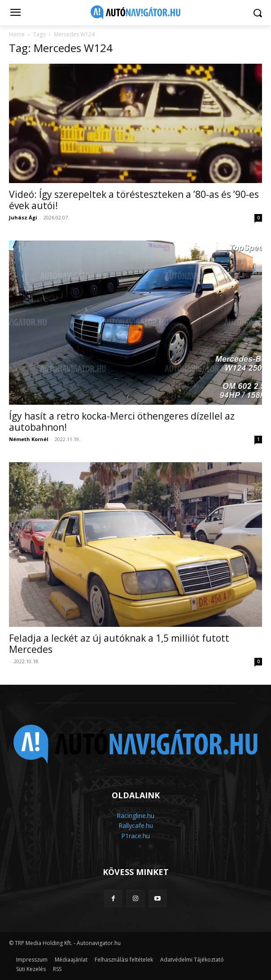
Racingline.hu (135, 816)
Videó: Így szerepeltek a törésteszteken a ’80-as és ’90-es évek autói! (134, 200)
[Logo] (135, 13)
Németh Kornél (29, 439)
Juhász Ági (23, 217)
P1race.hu (135, 836)
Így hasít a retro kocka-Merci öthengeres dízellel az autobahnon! (122, 422)
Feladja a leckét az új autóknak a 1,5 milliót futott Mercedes (119, 644)
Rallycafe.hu (136, 825)
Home (17, 34)
